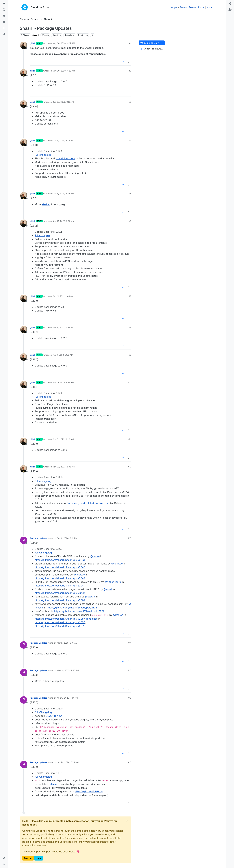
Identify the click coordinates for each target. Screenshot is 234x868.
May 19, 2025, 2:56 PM (68, 670)
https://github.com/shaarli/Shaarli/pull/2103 (60, 560)
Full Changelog (43, 553)
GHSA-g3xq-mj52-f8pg (89, 791)
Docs (201, 7)
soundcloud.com (65, 158)
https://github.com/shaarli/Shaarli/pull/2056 (60, 622)
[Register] (230, 10)
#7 (130, 296)
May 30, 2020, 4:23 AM (64, 71)
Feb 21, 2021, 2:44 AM (63, 296)
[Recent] (4, 10)
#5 (130, 194)
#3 (130, 102)
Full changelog (43, 155)
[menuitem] (230, 4)
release (53, 784)
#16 (130, 698)
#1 (130, 43)
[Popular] (4, 22)
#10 (130, 382)
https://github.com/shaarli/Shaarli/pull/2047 (60, 578)
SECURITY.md (54, 716)
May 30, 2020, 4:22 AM (64, 43)
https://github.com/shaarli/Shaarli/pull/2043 (60, 567)
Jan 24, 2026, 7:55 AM (68, 762)
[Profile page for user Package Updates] (24, 540)
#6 (130, 221)
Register (28, 858)
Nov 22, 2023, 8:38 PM (64, 467)
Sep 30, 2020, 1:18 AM (63, 102)
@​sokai (108, 589)
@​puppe (90, 597)
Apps (174, 7)
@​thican (95, 556)
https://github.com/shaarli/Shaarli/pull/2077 (79, 611)
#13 (130, 538)
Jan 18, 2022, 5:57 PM (63, 327)
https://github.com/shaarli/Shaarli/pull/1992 (60, 593)
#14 (130, 643)
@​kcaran (118, 615)
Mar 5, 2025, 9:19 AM (67, 643)
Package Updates (38, 538)
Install (210, 7)
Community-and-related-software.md (88, 503)
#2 (130, 71)
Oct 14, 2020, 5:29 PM (63, 140)
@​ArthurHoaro (113, 582)
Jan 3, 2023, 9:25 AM (63, 355)
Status (183, 7)
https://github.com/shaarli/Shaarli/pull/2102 (72, 608)
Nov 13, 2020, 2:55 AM (63, 221)
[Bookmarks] (4, 28)
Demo (192, 7)
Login (39, 858)
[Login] (230, 4)
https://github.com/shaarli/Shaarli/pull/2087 (60, 619)
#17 (130, 762)
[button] (4, 858)
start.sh (46, 204)
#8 (130, 327)
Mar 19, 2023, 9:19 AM (63, 382)
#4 (130, 140)
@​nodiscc (117, 564)
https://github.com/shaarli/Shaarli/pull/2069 (60, 600)
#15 (130, 670)
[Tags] (4, 16)
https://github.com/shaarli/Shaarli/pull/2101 (59, 626)
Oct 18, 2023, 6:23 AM (63, 439)
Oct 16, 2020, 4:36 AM (63, 194)
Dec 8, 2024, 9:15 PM (67, 538)
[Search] (4, 34)
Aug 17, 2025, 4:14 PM (67, 698)
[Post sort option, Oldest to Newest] (152, 49)
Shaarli (35, 35)
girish (33, 43)
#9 (130, 355)
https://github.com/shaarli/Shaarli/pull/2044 (60, 586)
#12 (130, 467)
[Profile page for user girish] (24, 45)
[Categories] (4, 4)
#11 (130, 439)
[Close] (127, 821)
